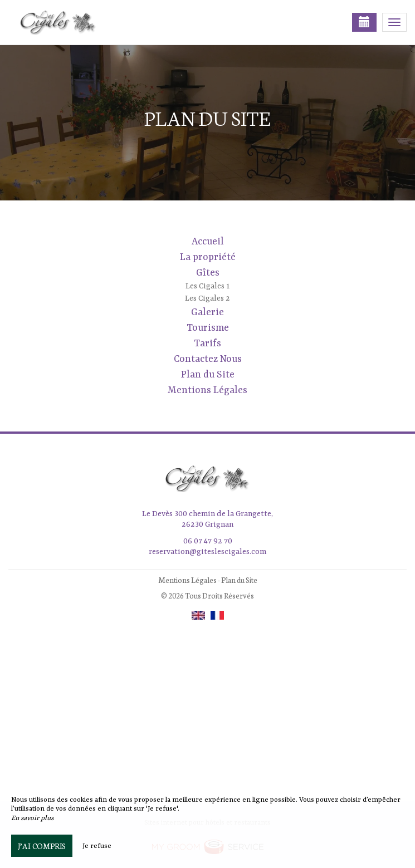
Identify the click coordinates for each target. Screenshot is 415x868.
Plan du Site (208, 375)
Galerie (207, 312)
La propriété (208, 257)
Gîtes (208, 273)
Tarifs (207, 344)
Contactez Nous (208, 359)
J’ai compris (42, 846)
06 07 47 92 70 (208, 541)
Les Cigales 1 (207, 286)
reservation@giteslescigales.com (207, 552)
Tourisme (208, 328)
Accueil (208, 242)
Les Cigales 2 (207, 298)
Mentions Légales (207, 390)
